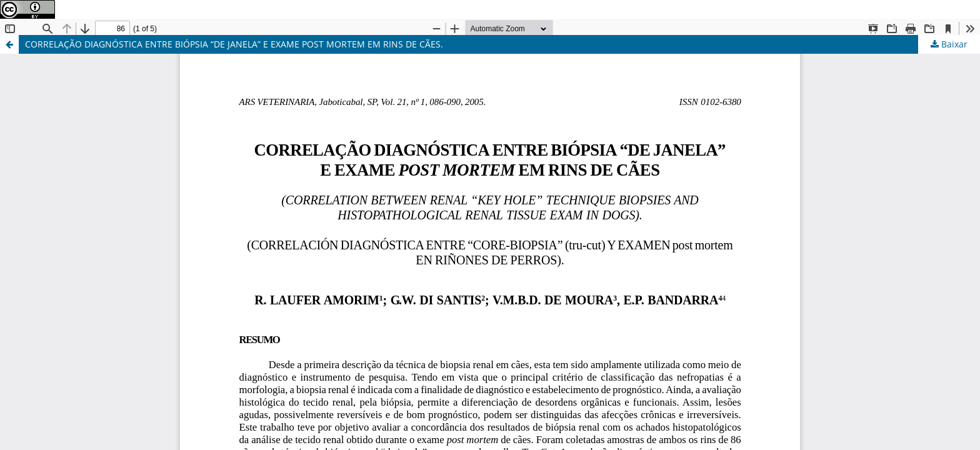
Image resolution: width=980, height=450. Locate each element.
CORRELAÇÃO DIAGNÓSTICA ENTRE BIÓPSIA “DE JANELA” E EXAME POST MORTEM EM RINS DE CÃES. (234, 44)
